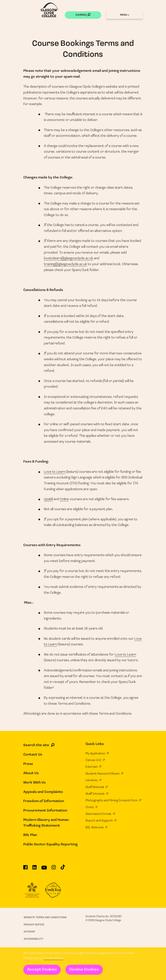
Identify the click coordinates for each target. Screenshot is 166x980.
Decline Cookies (84, 970)
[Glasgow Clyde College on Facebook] (25, 869)
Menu (125, 15)
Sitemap (29, 932)
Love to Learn (55, 472)
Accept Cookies (42, 970)
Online (64, 499)
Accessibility (33, 939)
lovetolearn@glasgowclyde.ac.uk (68, 258)
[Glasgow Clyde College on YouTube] (44, 869)
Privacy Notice (54, 958)
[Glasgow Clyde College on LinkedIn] (34, 869)
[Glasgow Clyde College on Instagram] (54, 869)
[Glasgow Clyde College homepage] (50, 10)
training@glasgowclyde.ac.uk (65, 264)
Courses (83, 15)
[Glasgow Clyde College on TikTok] (63, 869)
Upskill (48, 499)
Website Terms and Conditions (45, 917)
